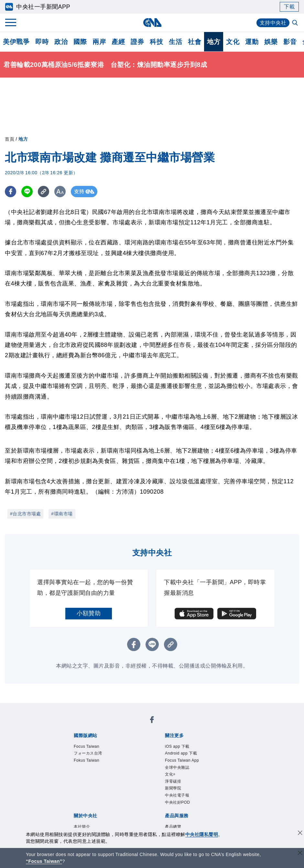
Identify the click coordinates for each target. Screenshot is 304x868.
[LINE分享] (27, 192)
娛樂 (271, 42)
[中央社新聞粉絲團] (152, 721)
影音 (290, 42)
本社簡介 (82, 827)
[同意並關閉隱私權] (300, 834)
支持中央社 (273, 23)
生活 (175, 42)
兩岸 (99, 42)
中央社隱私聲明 (202, 834)
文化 (233, 42)
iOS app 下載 (177, 746)
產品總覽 (173, 827)
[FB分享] (11, 192)
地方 (214, 42)
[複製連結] (43, 192)
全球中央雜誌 (177, 767)
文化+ (170, 774)
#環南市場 (62, 514)
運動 (252, 42)
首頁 (10, 139)
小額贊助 (89, 613)
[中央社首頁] (152, 22)
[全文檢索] (296, 23)
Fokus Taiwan (87, 760)
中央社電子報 (177, 795)
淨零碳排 (173, 781)
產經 (118, 42)
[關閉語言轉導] (300, 854)
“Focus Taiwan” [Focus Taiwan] (44, 861)
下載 (289, 7)
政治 (61, 42)
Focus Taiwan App (182, 760)
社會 (195, 42)
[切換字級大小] (60, 192)
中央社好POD (178, 802)
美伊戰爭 (16, 42)
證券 (137, 42)
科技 (156, 42)
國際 (80, 42)
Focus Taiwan (87, 746)
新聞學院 (173, 788)
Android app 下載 (181, 754)
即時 (42, 42)
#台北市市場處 (25, 514)
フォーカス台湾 (88, 754)
